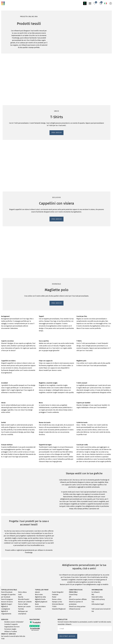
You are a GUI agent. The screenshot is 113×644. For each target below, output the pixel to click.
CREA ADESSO (8, 115)
